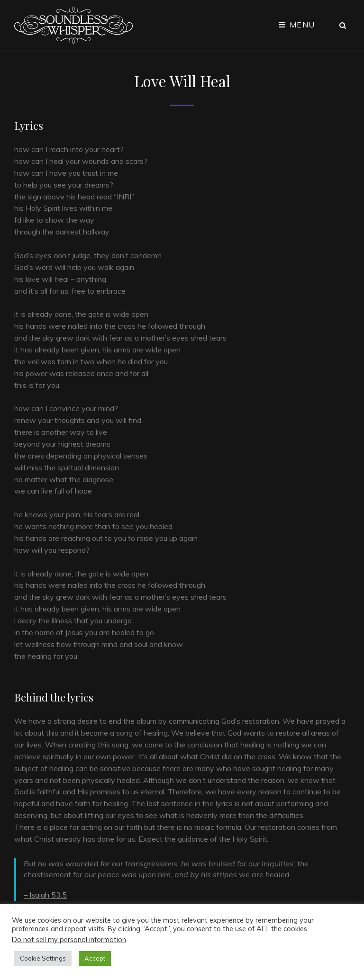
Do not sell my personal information (69, 940)
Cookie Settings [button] (43, 958)
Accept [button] (95, 958)
